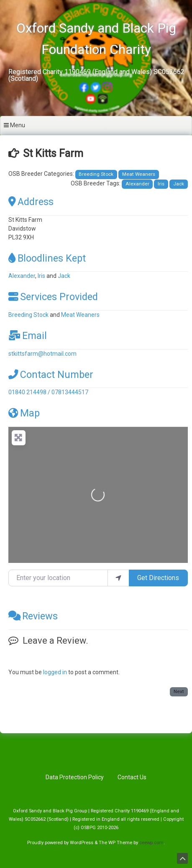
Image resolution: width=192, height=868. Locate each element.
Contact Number (51, 375)
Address (31, 202)
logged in (55, 672)
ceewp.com (151, 843)
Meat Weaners (139, 174)
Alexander (137, 184)
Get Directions (158, 578)
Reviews (33, 616)
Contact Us (132, 777)
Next (179, 691)
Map (24, 413)
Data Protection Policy (75, 777)
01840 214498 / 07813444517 (48, 392)
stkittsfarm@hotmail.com (42, 354)
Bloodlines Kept (47, 258)
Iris (161, 184)
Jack (179, 184)
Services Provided (53, 297)
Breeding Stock (96, 174)
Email (28, 336)
